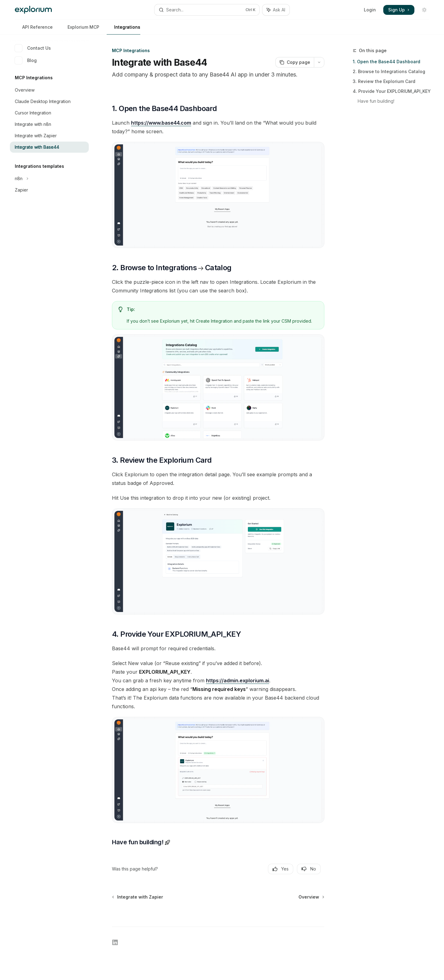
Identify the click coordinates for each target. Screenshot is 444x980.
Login (370, 10)
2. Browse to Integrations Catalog (389, 71)
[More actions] (319, 62)
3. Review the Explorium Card (384, 81)
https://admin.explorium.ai (238, 680)
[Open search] (207, 10)
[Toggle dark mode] (424, 10)
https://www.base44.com (161, 123)
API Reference (34, 29)
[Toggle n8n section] (49, 179)
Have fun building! (377, 101)
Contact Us (33, 48)
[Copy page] (295, 62)
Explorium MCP (80, 29)
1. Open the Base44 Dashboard (386, 62)
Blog (26, 60)
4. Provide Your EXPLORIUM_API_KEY (392, 91)
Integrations (123, 29)
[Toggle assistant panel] (276, 10)
